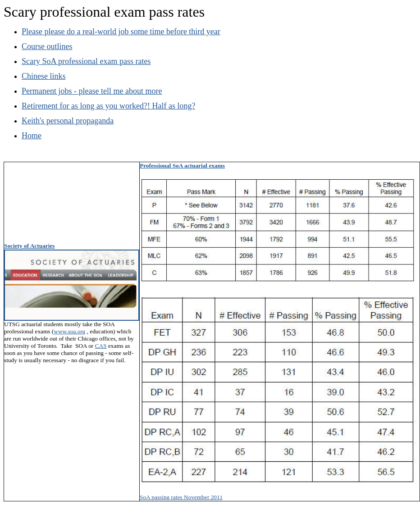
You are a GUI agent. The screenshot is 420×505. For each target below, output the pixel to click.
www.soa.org (69, 331)
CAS (101, 346)
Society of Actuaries (30, 246)
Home (32, 136)
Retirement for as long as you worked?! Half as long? (108, 106)
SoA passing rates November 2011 (181, 497)
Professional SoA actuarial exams (182, 166)
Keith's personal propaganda (68, 121)
